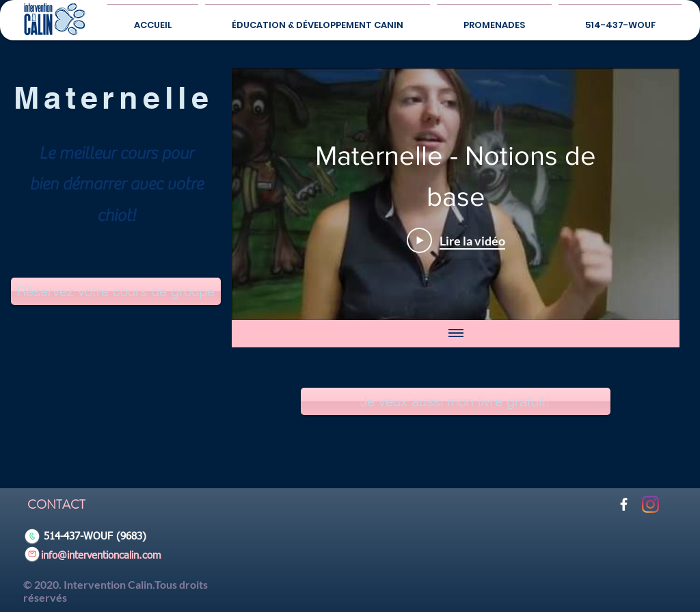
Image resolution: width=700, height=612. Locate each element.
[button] (494, 19)
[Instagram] (650, 504)
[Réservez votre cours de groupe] (116, 291)
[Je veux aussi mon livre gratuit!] (456, 401)
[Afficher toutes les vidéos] (455, 334)
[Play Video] (455, 240)
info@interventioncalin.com (101, 556)
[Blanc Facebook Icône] (624, 504)
